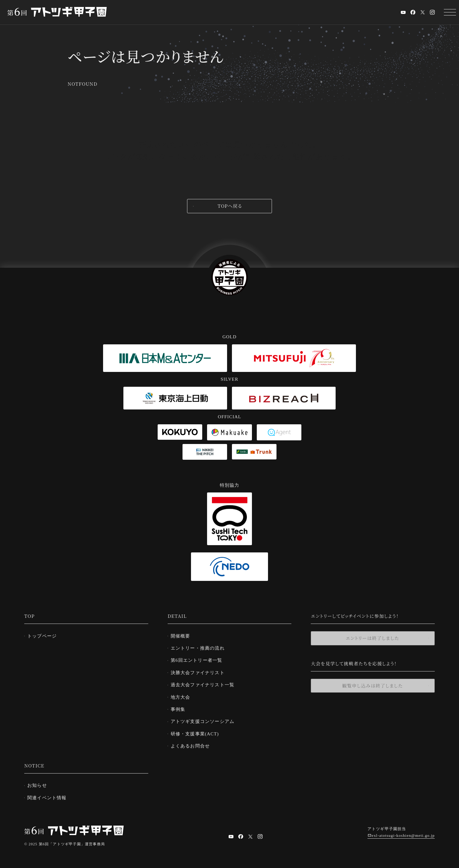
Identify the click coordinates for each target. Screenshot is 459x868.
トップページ (44, 636)
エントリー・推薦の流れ (200, 648)
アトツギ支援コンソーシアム (205, 719)
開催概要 (183, 636)
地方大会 (183, 695)
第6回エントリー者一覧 (199, 659)
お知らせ (40, 782)
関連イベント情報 (49, 794)
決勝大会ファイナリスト (200, 671)
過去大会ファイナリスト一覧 (205, 683)
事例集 (181, 707)
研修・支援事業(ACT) (197, 731)
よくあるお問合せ (193, 743)
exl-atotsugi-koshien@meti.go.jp (403, 832)
